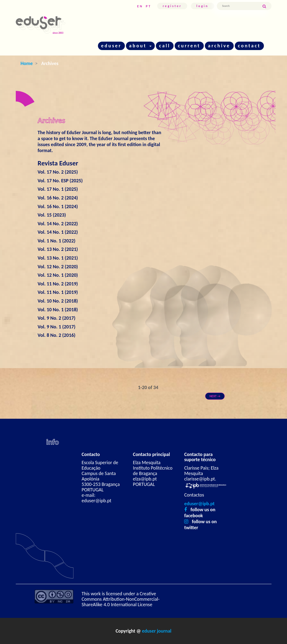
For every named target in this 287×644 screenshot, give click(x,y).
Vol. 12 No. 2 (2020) (58, 267)
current (189, 46)
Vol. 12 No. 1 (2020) (58, 275)
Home (27, 63)
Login (202, 6)
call (165, 46)
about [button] (140, 46)
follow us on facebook (200, 513)
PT (149, 6)
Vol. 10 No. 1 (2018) (58, 310)
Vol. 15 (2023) (52, 215)
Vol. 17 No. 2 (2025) (58, 172)
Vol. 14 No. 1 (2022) (58, 232)
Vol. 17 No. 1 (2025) (58, 189)
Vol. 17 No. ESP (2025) (60, 181)
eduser (111, 46)
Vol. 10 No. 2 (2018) (58, 301)
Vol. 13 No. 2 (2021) (58, 249)
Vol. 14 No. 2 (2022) (58, 224)
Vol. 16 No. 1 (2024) (58, 207)
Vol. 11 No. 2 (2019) (58, 284)
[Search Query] (240, 6)
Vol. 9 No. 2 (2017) (56, 318)
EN (140, 6)
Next (215, 396)
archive (219, 46)
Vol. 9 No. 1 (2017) (56, 327)
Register (172, 6)
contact (249, 46)
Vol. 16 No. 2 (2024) (58, 198)
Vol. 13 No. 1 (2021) (58, 258)
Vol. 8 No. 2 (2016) (56, 335)
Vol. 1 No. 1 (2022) (56, 241)
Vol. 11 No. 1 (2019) (58, 292)
